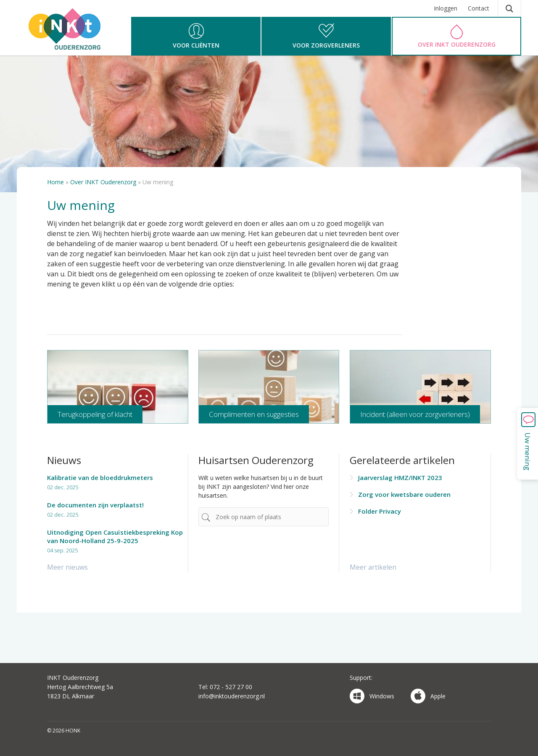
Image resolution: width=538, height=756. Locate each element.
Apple (428, 696)
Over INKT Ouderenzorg (103, 182)
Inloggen (446, 8)
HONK (66, 32)
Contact (479, 8)
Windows (372, 696)
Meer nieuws (67, 567)
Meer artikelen (373, 567)
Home (55, 182)
